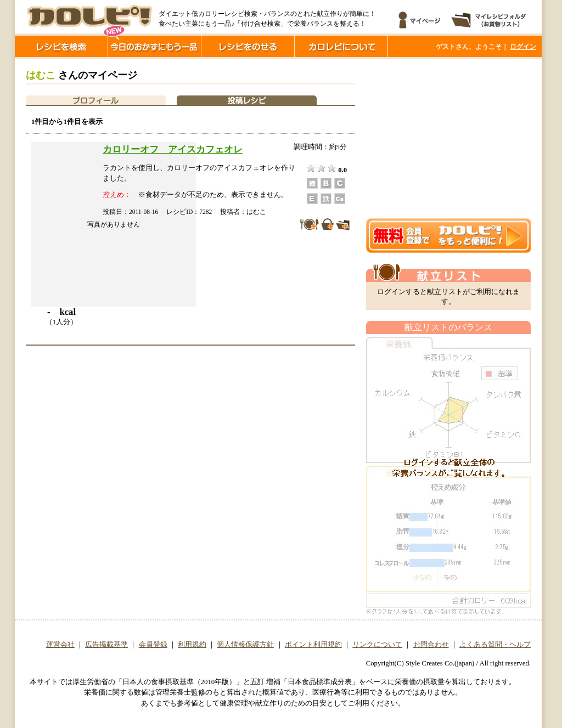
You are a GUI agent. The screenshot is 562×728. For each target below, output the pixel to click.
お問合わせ (431, 645)
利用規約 (192, 645)
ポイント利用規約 (313, 645)
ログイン (523, 47)
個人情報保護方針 (245, 645)
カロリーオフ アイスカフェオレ (173, 149)
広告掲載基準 (106, 645)
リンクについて (377, 645)
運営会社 (60, 645)
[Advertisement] (448, 139)
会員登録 (153, 645)
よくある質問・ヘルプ (495, 645)
